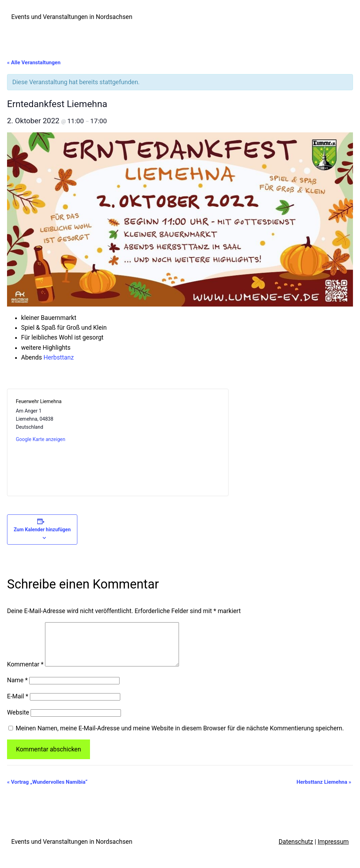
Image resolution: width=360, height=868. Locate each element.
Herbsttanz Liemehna (324, 790)
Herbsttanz (59, 357)
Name (17, 689)
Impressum (333, 850)
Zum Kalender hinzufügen (42, 530)
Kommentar (25, 673)
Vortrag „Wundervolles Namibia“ (47, 790)
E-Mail (18, 705)
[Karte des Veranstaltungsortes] (169, 442)
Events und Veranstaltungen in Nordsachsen (72, 17)
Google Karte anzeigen (41, 439)
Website (18, 721)
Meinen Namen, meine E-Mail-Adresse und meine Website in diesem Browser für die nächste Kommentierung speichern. (180, 737)
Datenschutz (296, 850)
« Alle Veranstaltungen (34, 63)
